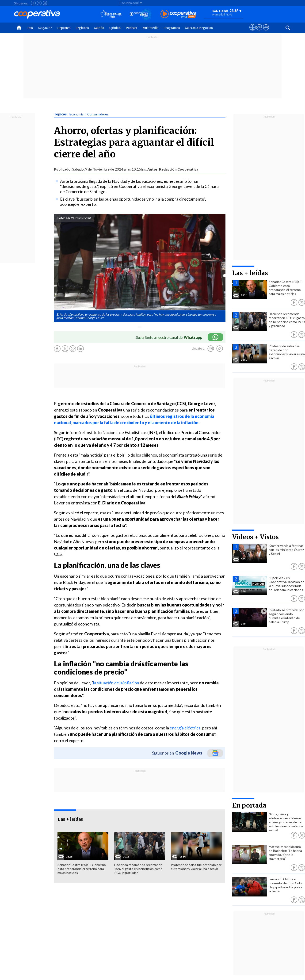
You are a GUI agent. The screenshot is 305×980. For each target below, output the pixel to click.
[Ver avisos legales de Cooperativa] (253, 32)
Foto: (61, 218)
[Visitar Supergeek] (266, 32)
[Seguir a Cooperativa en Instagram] (45, 3)
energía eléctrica (185, 728)
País (30, 28)
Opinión (115, 28)
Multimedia (150, 28)
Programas (172, 28)
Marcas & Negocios (199, 28)
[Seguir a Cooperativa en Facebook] (33, 3)
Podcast (132, 28)
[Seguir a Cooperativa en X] (39, 3)
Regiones (82, 28)
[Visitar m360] (259, 32)
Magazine (45, 28)
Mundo (99, 28)
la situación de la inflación (116, 683)
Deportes (64, 28)
